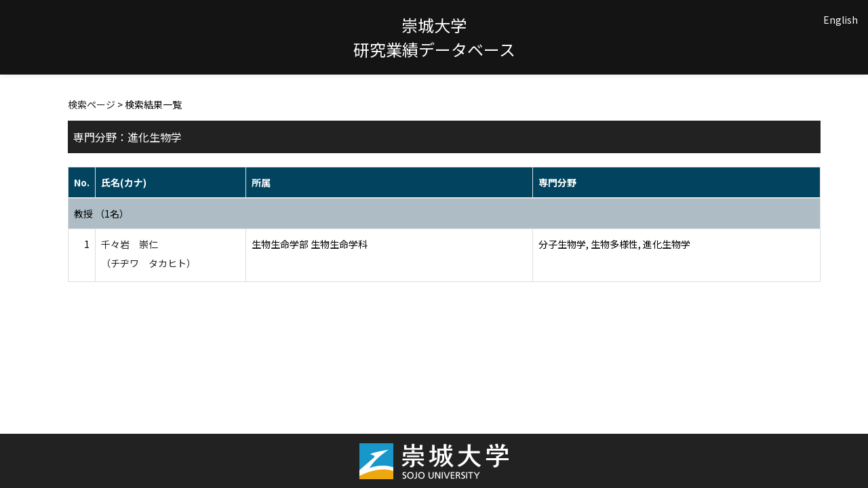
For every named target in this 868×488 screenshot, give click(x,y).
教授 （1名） (101, 213)
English (841, 20)
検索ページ (92, 104)
